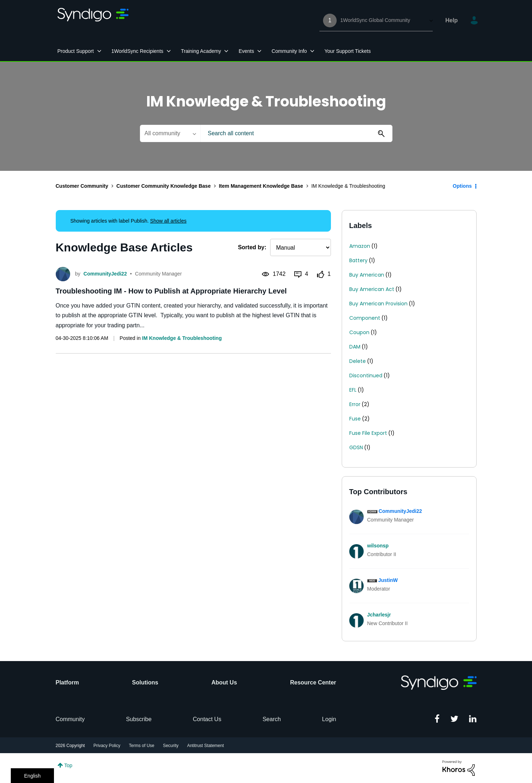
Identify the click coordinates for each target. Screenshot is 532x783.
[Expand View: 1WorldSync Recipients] (169, 51)
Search (272, 719)
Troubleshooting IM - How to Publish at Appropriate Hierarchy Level (171, 291)
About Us (224, 682)
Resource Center (313, 682)
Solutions (145, 682)
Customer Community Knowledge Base (164, 186)
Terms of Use (142, 746)
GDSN (356, 447)
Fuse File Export (368, 433)
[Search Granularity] (170, 133)
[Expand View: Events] (259, 51)
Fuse (355, 419)
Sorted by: (252, 247)
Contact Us (207, 719)
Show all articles (168, 221)
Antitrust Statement (205, 746)
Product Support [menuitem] (76, 51)
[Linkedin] (473, 719)
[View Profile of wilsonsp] (378, 546)
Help (452, 20)
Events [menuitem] (246, 51)
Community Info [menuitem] (289, 51)
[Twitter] (454, 719)
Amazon (360, 246)
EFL (353, 390)
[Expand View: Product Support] (99, 51)
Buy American (367, 275)
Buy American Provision (378, 304)
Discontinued (366, 375)
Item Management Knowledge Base (261, 186)
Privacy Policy (107, 746)
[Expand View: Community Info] (312, 51)
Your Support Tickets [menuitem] (348, 51)
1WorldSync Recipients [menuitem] (137, 51)
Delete (358, 361)
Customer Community (82, 186)
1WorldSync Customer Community (94, 21)
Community (70, 719)
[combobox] (296, 133)
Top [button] (69, 765)
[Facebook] (437, 719)
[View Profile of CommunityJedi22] (400, 511)
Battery (358, 260)
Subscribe (139, 719)
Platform (67, 682)
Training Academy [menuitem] (201, 51)
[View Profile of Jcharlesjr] (379, 615)
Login (329, 719)
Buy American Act (372, 289)
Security (171, 746)
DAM (355, 347)
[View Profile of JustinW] (388, 580)
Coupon (359, 332)
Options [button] (462, 186)
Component (365, 318)
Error (355, 404)
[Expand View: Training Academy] (226, 51)
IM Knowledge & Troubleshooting (182, 338)
